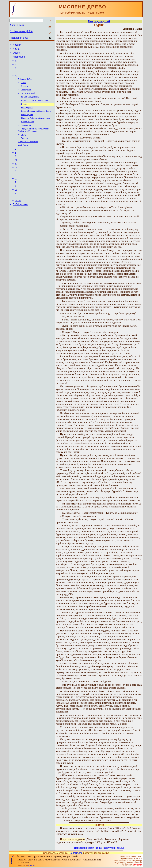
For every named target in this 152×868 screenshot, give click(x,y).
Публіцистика (20, 221)
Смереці (32, 865)
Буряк (24, 110)
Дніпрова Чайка (25, 83)
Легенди (24, 91)
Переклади (26, 133)
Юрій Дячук (23, 155)
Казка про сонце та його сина (35, 106)
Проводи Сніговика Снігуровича (36, 126)
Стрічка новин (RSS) (21, 31)
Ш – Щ (18, 217)
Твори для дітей (28, 99)
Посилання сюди (19, 38)
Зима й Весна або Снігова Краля (36, 118)
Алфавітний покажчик (28, 151)
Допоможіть (76, 853)
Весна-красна (27, 130)
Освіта (16, 54)
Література (19, 59)
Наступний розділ (114, 848)
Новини (17, 45)
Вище (99, 848)
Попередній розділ (84, 848)
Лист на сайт (17, 25)
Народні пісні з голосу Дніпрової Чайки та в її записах (34, 138)
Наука (16, 50)
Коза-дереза (27, 114)
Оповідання (26, 95)
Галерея (24, 147)
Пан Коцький (27, 122)
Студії (23, 143)
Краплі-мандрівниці (30, 103)
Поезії (23, 87)
